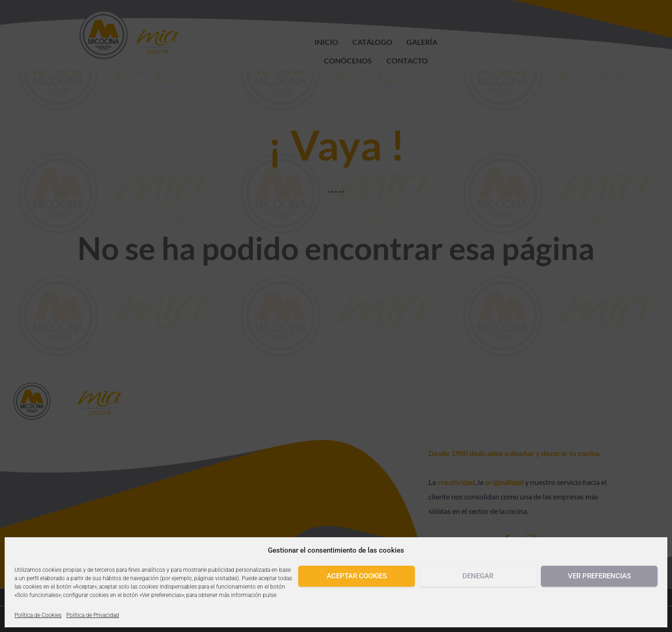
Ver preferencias (599, 576)
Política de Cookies (38, 615)
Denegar (478, 576)
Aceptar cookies (357, 576)
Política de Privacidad (93, 615)
